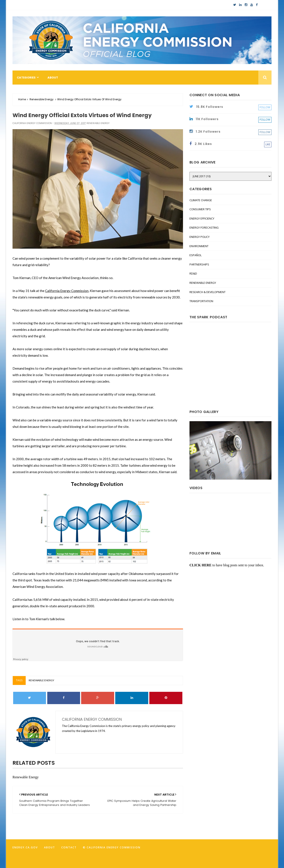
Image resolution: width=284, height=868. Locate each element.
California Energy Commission (67, 291)
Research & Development (207, 292)
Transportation (201, 301)
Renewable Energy (42, 99)
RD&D (193, 273)
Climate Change (201, 200)
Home (22, 99)
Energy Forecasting (204, 228)
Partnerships (199, 264)
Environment (199, 246)
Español (196, 255)
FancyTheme (192, 865)
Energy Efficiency (202, 218)
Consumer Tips (200, 209)
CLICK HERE (200, 565)
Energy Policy (200, 237)
